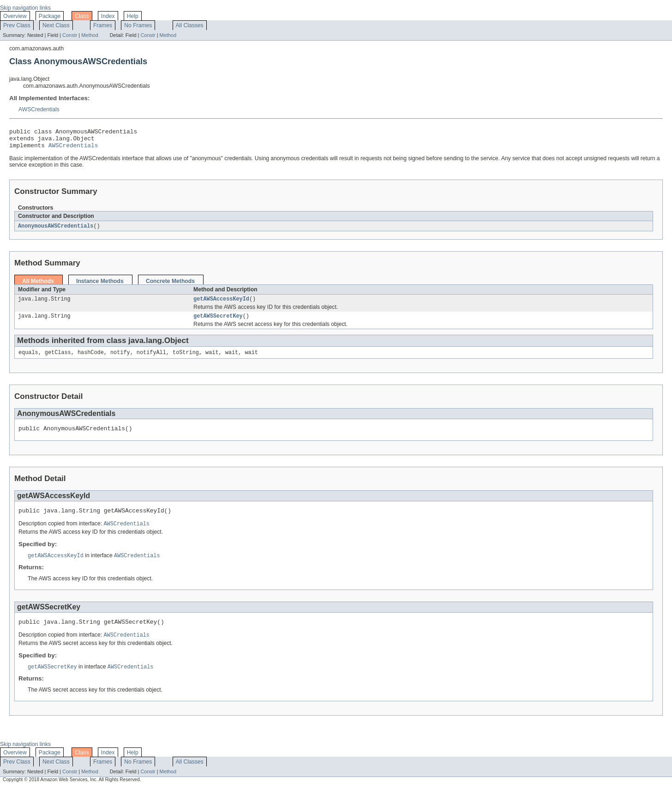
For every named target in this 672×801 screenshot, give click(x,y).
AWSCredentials (39, 109)
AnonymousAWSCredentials (56, 230)
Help (133, 16)
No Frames (138, 25)
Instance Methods (100, 286)
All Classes (190, 25)
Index (108, 16)
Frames (103, 25)
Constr (70, 35)
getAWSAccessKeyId (221, 304)
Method (90, 35)
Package (50, 16)
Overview (15, 16)
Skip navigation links (25, 8)
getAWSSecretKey (218, 322)
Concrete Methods (170, 286)
